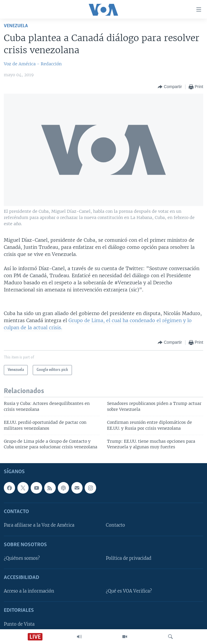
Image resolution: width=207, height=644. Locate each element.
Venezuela (16, 26)
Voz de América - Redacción (33, 64)
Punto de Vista (19, 624)
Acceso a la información (29, 591)
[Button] (170, 87)
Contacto (115, 525)
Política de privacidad (129, 558)
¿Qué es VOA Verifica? (129, 591)
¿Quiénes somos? (22, 558)
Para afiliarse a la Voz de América (39, 525)
